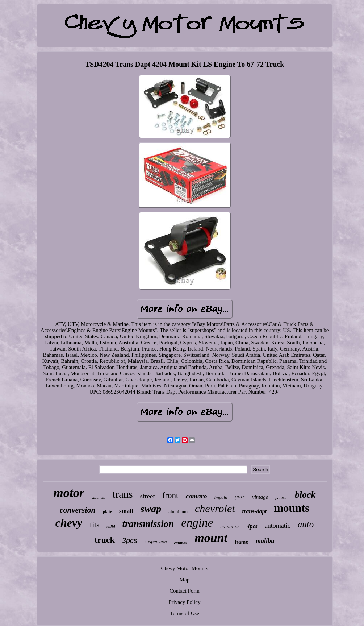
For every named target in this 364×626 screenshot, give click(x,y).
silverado (98, 498)
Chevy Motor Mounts (184, 568)
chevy (69, 523)
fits (94, 525)
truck (105, 540)
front (170, 495)
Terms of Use (185, 613)
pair (240, 496)
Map (185, 580)
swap (151, 509)
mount (211, 538)
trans (122, 494)
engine (197, 523)
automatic (278, 526)
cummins (230, 526)
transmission (148, 524)
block (305, 495)
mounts (292, 508)
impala (221, 497)
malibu (265, 541)
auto (306, 524)
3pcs (130, 540)
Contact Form (185, 591)
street (148, 496)
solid (111, 527)
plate (107, 512)
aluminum (178, 512)
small (126, 511)
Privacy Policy (185, 602)
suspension (156, 542)
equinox (181, 543)
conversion (78, 510)
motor (69, 493)
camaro (196, 496)
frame (242, 542)
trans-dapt (255, 511)
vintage (260, 497)
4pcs (252, 526)
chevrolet (215, 508)
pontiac (281, 498)
